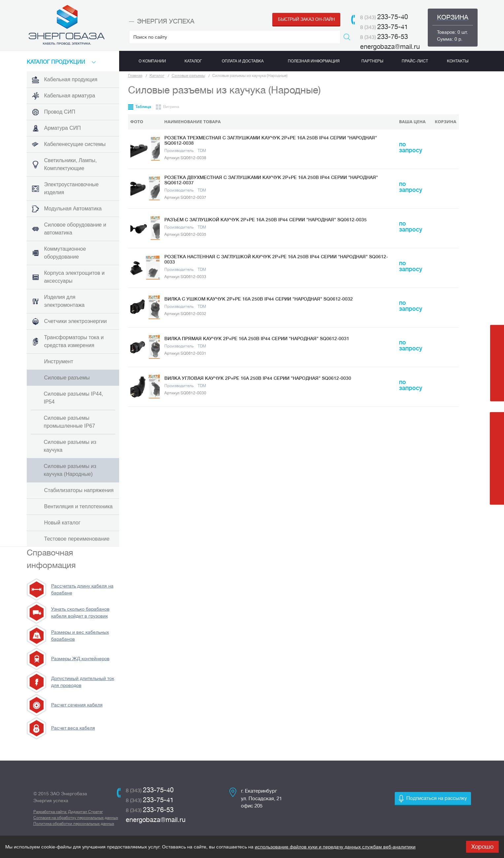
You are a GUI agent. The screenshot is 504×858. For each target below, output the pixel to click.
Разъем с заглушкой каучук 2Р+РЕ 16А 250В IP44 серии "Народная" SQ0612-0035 (266, 220)
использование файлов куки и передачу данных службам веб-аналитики (335, 847)
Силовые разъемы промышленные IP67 (69, 422)
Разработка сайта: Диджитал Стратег (68, 812)
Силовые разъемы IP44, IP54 (74, 398)
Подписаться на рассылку (437, 798)
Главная (135, 76)
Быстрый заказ (306, 19)
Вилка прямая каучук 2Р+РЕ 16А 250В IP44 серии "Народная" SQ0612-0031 (257, 339)
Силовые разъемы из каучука (70, 446)
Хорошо (482, 847)
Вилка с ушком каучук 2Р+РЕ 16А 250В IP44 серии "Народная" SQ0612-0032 (259, 299)
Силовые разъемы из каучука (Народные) (70, 470)
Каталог (157, 76)
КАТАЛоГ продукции (56, 62)
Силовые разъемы (188, 76)
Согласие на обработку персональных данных (76, 818)
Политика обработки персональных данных (74, 824)
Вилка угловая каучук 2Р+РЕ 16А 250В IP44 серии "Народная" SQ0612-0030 (258, 378)
